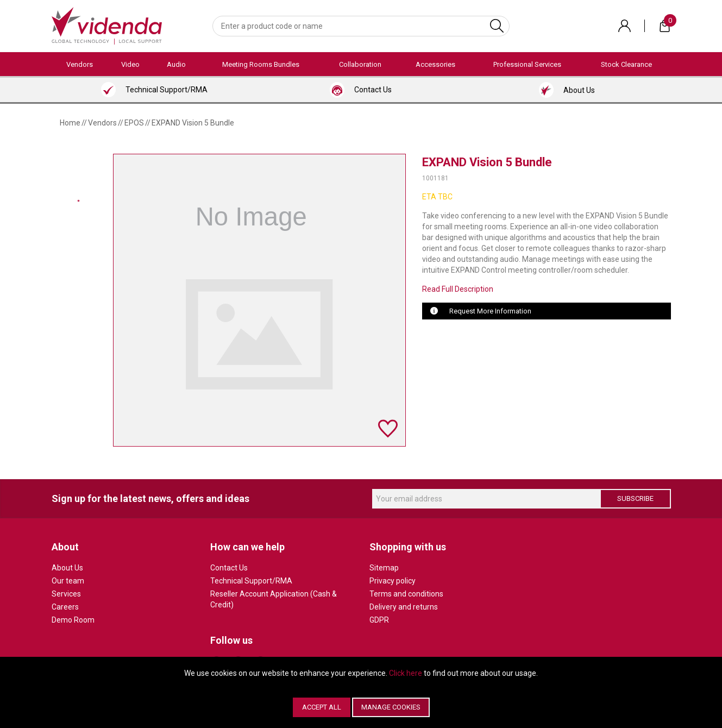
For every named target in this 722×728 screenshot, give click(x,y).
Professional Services (527, 64)
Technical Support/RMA (251, 581)
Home (70, 123)
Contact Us (229, 568)
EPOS (134, 123)
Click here (406, 673)
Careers (65, 607)
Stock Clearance (626, 64)
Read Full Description (458, 289)
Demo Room (73, 620)
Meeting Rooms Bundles (261, 64)
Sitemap (384, 568)
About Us (67, 568)
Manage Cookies (391, 707)
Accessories (435, 64)
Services (66, 594)
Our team (68, 581)
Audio (176, 64)
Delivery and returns (404, 607)
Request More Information (490, 311)
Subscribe (635, 498)
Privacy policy (393, 581)
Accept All (322, 707)
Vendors (80, 64)
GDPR (379, 620)
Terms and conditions (406, 594)
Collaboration (360, 64)
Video (130, 64)
